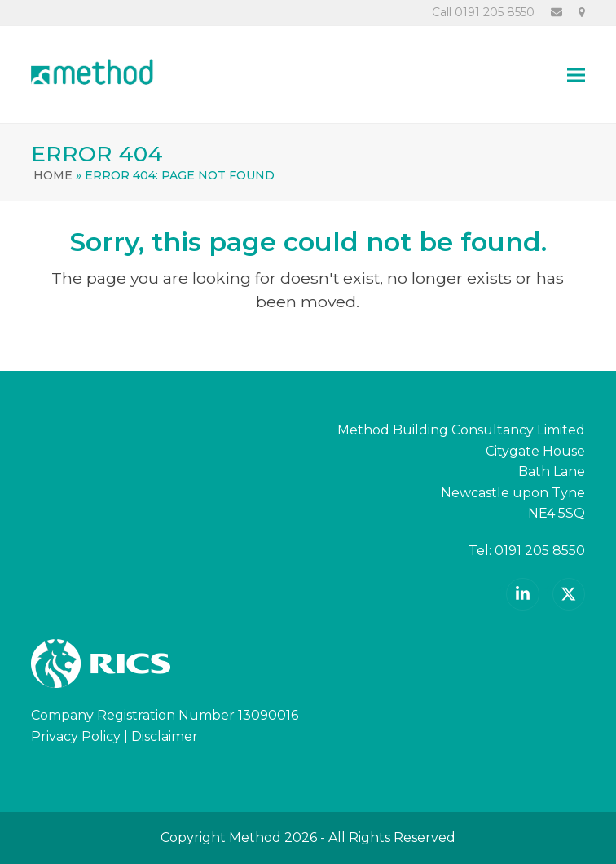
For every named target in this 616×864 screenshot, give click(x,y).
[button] (576, 75)
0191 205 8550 (540, 551)
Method (255, 838)
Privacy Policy (76, 736)
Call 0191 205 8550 (483, 12)
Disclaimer (165, 736)
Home (53, 175)
